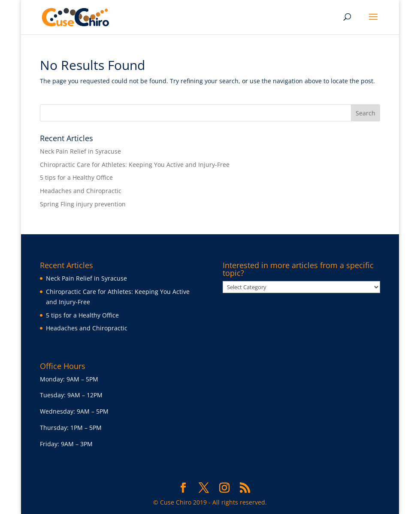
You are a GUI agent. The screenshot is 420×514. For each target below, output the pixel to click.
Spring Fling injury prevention (83, 204)
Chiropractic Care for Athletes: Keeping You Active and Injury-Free (135, 165)
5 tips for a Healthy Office (76, 177)
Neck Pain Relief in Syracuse (80, 151)
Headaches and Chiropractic (81, 191)
